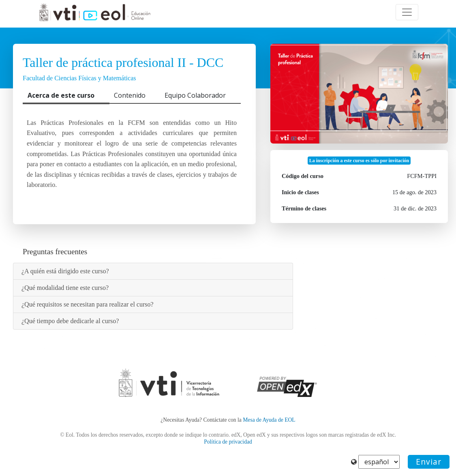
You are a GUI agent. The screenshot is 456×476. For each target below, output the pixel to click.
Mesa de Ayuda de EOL (269, 420)
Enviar (429, 462)
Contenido (130, 95)
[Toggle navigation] (407, 12)
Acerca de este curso (61, 95)
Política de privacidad (228, 442)
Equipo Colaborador (195, 95)
